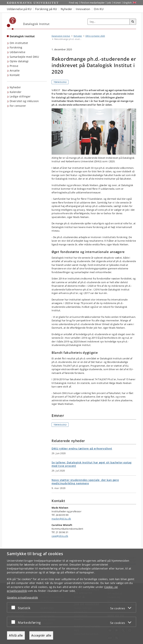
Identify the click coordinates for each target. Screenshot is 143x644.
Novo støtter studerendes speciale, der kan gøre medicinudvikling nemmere (85, 482)
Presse (14, 66)
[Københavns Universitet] (12, 23)
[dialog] (71, 596)
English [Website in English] (128, 3)
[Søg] (133, 22)
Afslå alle (16, 635)
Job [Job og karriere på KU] (109, 3)
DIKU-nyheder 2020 (95, 36)
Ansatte (15, 71)
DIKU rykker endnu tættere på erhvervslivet (82, 448)
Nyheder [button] (66, 9)
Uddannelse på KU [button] (19, 9)
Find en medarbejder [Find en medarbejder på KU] (93, 3)
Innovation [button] (83, 9)
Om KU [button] (99, 9)
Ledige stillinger (20, 96)
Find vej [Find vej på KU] (73, 3)
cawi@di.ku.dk (60, 536)
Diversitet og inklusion (24, 101)
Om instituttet (19, 43)
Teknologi (60, 82)
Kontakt (15, 75)
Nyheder (15, 87)
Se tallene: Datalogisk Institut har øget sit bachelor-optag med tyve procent (92, 464)
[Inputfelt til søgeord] (109, 22)
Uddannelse (18, 52)
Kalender (16, 92)
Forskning (16, 47)
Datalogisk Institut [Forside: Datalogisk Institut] (22, 36)
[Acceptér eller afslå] (14, 607)
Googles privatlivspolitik (22, 598)
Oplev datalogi (19, 61)
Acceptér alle (41, 635)
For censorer (18, 106)
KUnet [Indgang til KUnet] (117, 3)
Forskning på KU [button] (46, 9)
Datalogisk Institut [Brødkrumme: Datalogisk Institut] (61, 36)
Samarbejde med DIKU (24, 57)
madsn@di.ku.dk (61, 519)
